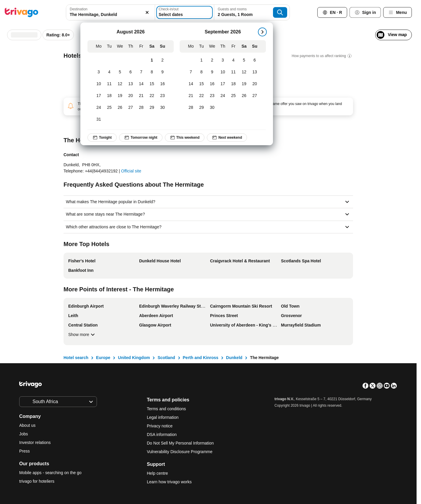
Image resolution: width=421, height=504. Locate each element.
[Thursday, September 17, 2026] (223, 84)
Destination (79, 9)
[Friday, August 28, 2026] (141, 108)
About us (27, 425)
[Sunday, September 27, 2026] (255, 96)
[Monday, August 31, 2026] (99, 119)
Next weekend (227, 138)
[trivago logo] (22, 12)
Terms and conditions (166, 409)
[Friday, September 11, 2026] (233, 72)
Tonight (102, 138)
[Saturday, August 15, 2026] (152, 84)
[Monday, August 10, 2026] (99, 84)
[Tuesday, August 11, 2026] (109, 84)
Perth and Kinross (201, 358)
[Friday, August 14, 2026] (141, 84)
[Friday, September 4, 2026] (233, 60)
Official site (131, 171)
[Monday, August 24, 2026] (99, 108)
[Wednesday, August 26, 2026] (120, 108)
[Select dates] (185, 12)
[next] (262, 32)
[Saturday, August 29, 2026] (152, 108)
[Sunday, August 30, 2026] (162, 108)
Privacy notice (160, 426)
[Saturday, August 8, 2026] (152, 72)
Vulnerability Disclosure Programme (180, 452)
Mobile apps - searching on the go (50, 473)
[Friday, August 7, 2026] (141, 72)
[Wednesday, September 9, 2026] (212, 72)
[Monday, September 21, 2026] (191, 96)
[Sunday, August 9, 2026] (162, 72)
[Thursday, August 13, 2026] (131, 84)
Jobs (24, 434)
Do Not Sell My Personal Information (181, 443)
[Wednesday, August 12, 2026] (120, 84)
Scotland (166, 358)
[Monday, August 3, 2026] (99, 72)
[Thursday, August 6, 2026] (131, 72)
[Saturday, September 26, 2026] (244, 96)
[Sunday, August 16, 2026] (162, 84)
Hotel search (76, 358)
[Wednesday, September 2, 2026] (212, 60)
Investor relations (35, 442)
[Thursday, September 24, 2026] (223, 96)
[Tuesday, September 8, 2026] (201, 72)
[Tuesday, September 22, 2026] (201, 96)
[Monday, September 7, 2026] (191, 72)
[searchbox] (110, 15)
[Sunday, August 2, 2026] (162, 60)
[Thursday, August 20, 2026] (131, 96)
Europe (103, 358)
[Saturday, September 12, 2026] (244, 72)
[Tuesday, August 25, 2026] (109, 108)
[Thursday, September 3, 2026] (223, 60)
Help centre (157, 473)
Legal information (163, 417)
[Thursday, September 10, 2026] (223, 72)
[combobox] (110, 12)
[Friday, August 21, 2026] (141, 96)
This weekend (185, 138)
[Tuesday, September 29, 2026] (201, 108)
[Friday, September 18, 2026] (233, 84)
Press (25, 451)
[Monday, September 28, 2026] (191, 108)
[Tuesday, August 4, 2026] (109, 72)
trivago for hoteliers (37, 481)
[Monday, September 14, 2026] (191, 84)
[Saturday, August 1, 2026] (152, 60)
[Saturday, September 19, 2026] (244, 84)
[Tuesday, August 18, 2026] (109, 96)
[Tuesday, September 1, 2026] (201, 60)
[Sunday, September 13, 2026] (255, 72)
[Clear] (147, 12)
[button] (110, 12)
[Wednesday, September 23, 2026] (212, 96)
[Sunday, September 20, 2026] (255, 84)
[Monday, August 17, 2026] (99, 96)
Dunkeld (234, 358)
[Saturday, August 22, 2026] (152, 96)
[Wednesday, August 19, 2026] (120, 96)
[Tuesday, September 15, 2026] (201, 84)
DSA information (162, 434)
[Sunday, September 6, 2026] (255, 60)
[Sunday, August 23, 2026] (162, 96)
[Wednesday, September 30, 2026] (212, 108)
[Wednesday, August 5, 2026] (120, 72)
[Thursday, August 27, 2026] (131, 108)
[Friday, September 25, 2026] (233, 96)
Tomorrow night (141, 138)
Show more (82, 335)
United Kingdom (134, 358)
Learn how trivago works (169, 482)
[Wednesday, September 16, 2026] (212, 84)
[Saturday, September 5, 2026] (244, 60)
